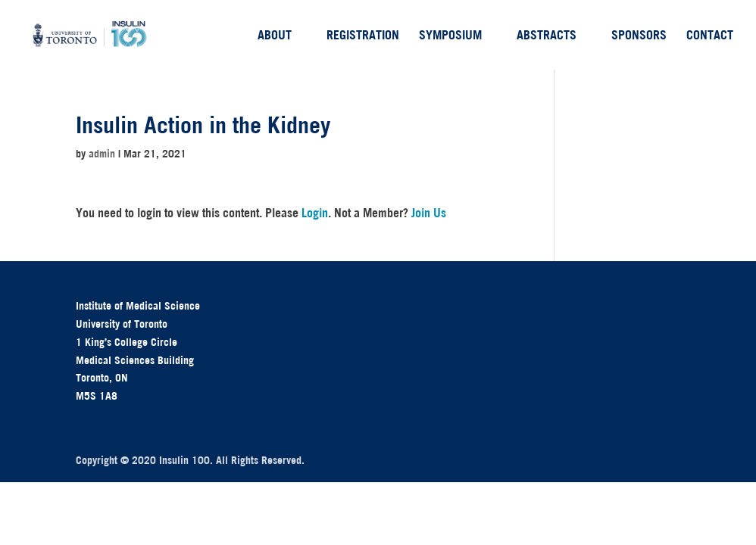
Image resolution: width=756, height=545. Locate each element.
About (275, 36)
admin (102, 154)
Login (315, 213)
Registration (363, 36)
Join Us (429, 213)
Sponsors (639, 36)
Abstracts (547, 36)
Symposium (450, 36)
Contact (710, 36)
